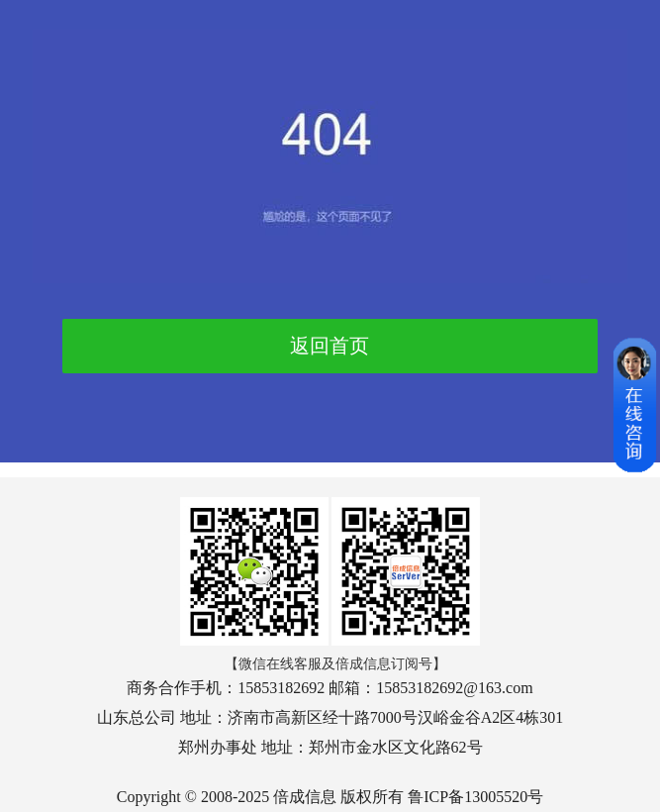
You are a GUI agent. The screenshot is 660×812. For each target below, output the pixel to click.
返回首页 (330, 346)
